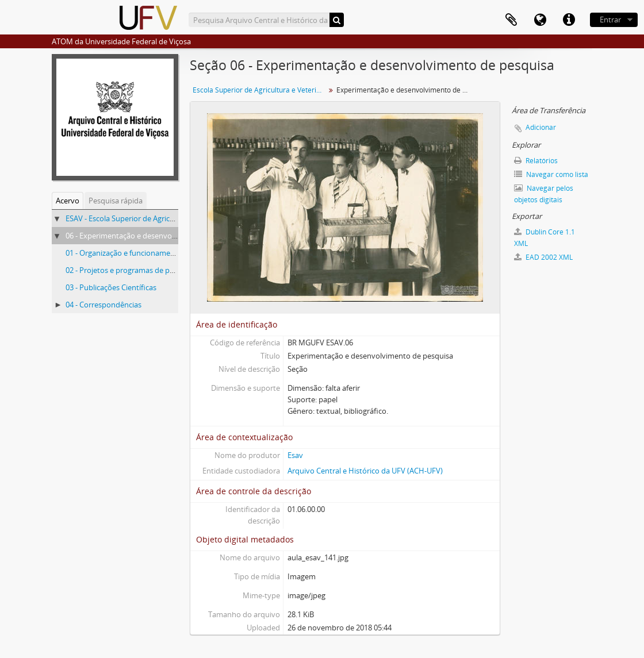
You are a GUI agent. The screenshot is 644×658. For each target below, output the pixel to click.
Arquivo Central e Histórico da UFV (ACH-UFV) (365, 471)
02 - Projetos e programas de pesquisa (131, 270)
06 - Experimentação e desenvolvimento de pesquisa (155, 236)
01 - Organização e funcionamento (124, 253)
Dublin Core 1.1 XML (545, 238)
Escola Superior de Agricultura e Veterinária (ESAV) (260, 90)
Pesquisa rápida (116, 201)
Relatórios (536, 161)
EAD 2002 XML (543, 257)
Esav (295, 455)
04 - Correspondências (103, 305)
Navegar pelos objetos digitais (544, 194)
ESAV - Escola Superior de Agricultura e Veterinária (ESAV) (162, 218)
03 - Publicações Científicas (111, 287)
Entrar (610, 20)
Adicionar (541, 127)
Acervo (68, 201)
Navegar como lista (551, 174)
